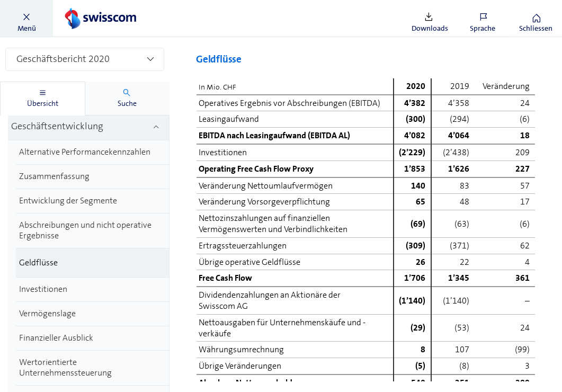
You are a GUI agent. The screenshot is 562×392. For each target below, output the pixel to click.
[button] (26, 19)
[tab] (43, 99)
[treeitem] (89, 127)
